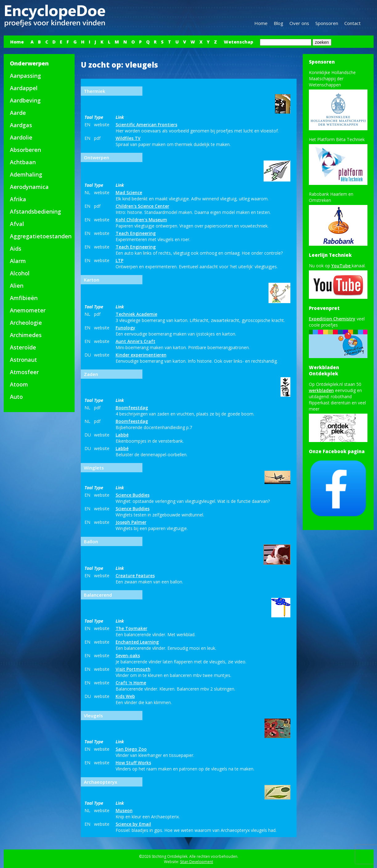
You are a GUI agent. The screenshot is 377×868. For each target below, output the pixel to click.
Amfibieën (24, 298)
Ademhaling (26, 174)
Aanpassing (25, 76)
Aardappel (24, 88)
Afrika (18, 199)
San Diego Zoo (131, 749)
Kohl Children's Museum (141, 220)
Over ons (299, 23)
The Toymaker (131, 628)
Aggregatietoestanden (41, 236)
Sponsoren (327, 23)
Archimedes (26, 335)
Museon (124, 810)
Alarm (18, 261)
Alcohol (20, 273)
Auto (16, 397)
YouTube (342, 266)
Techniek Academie (136, 314)
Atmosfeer (24, 372)
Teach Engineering (136, 233)
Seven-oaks (128, 655)
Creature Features (135, 576)
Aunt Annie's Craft (135, 341)
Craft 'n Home (131, 683)
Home (261, 23)
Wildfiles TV (128, 138)
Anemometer (28, 310)
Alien (17, 286)
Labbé (122, 435)
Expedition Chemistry (332, 319)
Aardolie (21, 137)
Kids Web (125, 696)
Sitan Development (197, 862)
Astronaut (23, 360)
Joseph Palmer (131, 522)
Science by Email (133, 824)
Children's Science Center (142, 206)
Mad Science (129, 192)
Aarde (18, 113)
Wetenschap (238, 42)
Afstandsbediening (35, 211)
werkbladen (321, 390)
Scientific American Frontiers (146, 125)
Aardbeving (25, 100)
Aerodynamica (29, 187)
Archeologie (26, 323)
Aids (16, 248)
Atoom (19, 384)
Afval (17, 224)
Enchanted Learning (137, 642)
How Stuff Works (133, 763)
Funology (125, 328)
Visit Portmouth (133, 669)
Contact (352, 23)
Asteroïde (23, 347)
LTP (119, 260)
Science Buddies (133, 495)
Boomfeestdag (132, 408)
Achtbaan (23, 162)
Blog (279, 23)
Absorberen (25, 150)
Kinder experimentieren (141, 355)
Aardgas (21, 125)
